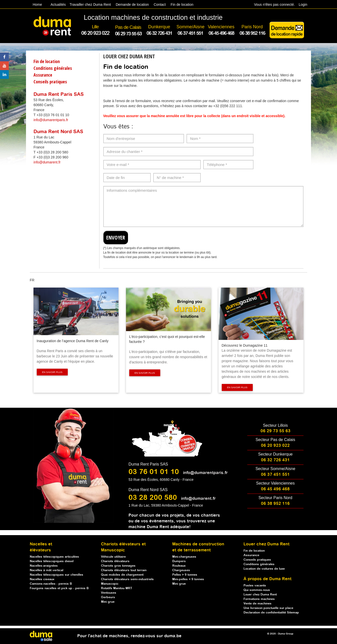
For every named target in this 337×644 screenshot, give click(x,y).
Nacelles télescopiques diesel (52, 561)
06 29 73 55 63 (275, 431)
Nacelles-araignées (44, 566)
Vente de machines (257, 604)
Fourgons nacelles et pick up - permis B (59, 588)
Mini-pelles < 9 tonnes (188, 579)
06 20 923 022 (275, 446)
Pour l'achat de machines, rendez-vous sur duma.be (129, 636)
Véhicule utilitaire (113, 557)
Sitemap (293, 613)
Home (37, 5)
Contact (160, 5)
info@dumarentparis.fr (51, 120)
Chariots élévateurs (115, 561)
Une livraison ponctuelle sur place (268, 608)
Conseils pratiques (50, 82)
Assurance (43, 75)
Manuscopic (110, 584)
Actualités (58, 5)
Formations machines (259, 599)
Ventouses (109, 593)
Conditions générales (53, 68)
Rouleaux (179, 566)
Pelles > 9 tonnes (185, 575)
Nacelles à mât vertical (46, 570)
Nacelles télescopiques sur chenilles (56, 575)
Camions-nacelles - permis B (51, 584)
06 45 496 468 (275, 489)
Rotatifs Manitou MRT (117, 588)
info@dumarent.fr (47, 162)
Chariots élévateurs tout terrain (124, 570)
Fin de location (182, 5)
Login (303, 5)
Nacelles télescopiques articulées (54, 557)
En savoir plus (52, 372)
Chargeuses (181, 570)
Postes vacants (255, 586)
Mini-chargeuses (184, 557)
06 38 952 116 (275, 504)
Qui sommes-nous (257, 590)
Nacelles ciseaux (42, 579)
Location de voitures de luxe (264, 569)
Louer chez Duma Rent (260, 595)
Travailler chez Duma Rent (89, 5)
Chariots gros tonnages (118, 566)
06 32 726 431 (275, 460)
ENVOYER (116, 238)
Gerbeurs (108, 597)
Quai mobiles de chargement (122, 575)
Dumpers (179, 561)
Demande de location (132, 5)
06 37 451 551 (275, 475)
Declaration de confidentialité (265, 613)
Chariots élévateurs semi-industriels (127, 579)
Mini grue (108, 602)
